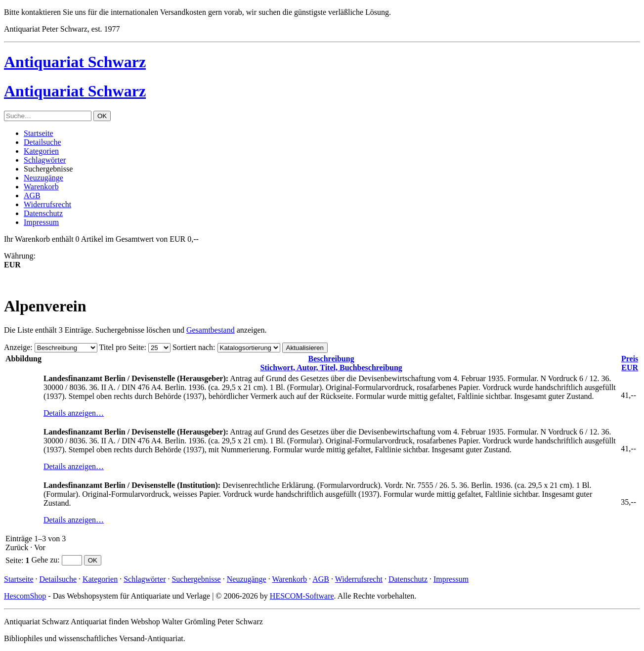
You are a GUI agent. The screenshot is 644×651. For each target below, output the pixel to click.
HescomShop (25, 596)
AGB (32, 195)
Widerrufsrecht (47, 204)
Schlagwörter (45, 160)
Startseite (39, 133)
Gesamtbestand (211, 330)
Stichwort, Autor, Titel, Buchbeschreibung (331, 363)
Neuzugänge (43, 178)
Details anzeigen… (74, 413)
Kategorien (41, 151)
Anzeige (17, 347)
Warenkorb (41, 187)
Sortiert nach (193, 347)
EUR (630, 363)
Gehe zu (44, 560)
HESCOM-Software (302, 596)
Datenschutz (43, 213)
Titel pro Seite (121, 347)
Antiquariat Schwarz (75, 62)
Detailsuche (43, 142)
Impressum (41, 222)
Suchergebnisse (196, 579)
